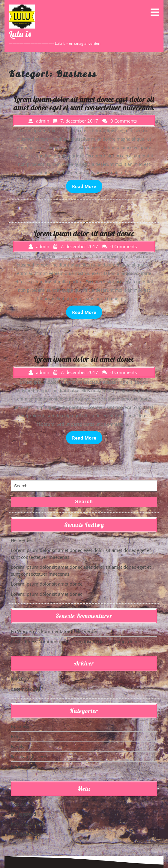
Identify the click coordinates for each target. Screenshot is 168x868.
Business (20, 726)
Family (18, 746)
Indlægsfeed (23, 814)
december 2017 (27, 689)
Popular (19, 766)
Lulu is (20, 34)
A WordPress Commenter (37, 641)
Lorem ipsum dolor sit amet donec (46, 584)
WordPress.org (26, 834)
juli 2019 (20, 679)
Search (84, 502)
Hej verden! (23, 540)
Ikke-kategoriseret (29, 757)
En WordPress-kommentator (40, 631)
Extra (16, 736)
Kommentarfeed (28, 824)
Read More (84, 186)
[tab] (155, 12)
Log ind (18, 804)
